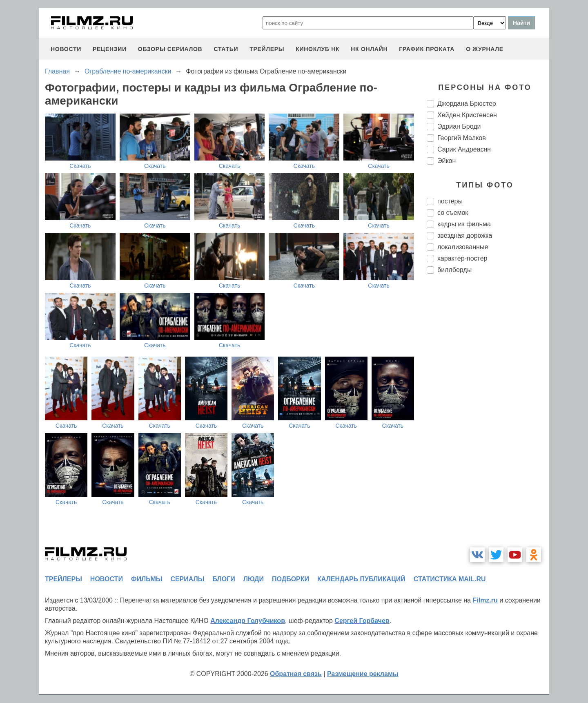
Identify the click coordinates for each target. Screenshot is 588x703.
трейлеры (267, 49)
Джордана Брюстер (467, 104)
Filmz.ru (485, 600)
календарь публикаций (361, 579)
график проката (427, 49)
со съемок (453, 213)
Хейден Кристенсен (467, 115)
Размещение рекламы (363, 674)
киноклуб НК (317, 49)
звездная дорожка (465, 235)
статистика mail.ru (450, 579)
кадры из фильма (464, 224)
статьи (226, 49)
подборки (291, 579)
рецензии (110, 49)
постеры (450, 201)
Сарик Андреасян (464, 149)
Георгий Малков (462, 138)
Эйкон (447, 161)
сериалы (187, 579)
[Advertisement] (488, 417)
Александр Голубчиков (248, 621)
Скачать (80, 166)
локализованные (463, 247)
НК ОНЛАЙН (369, 49)
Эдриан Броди (459, 126)
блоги (224, 579)
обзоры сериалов (170, 49)
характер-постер (462, 258)
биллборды (454, 270)
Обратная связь (296, 674)
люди (254, 579)
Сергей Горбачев (362, 621)
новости (66, 49)
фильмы (147, 579)
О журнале (485, 49)
